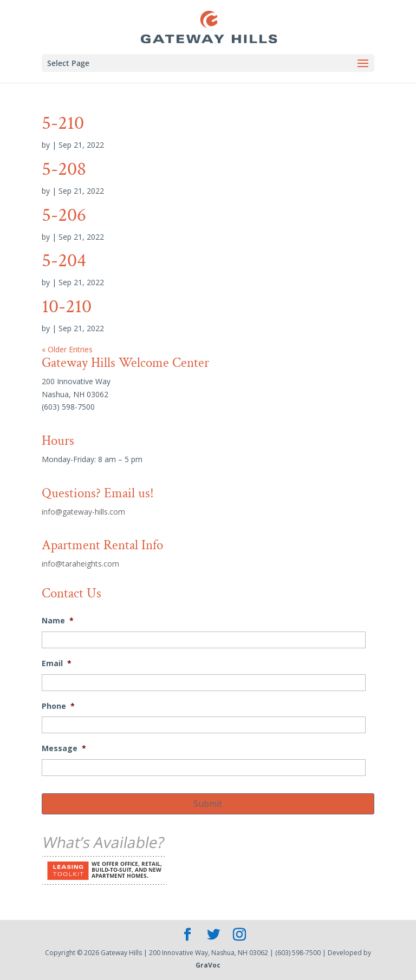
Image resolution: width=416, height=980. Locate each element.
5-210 (63, 123)
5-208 (64, 169)
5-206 (64, 215)
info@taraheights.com (80, 564)
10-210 (67, 307)
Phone (58, 706)
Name (58, 621)
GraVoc (208, 965)
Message (64, 748)
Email (57, 663)
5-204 (64, 261)
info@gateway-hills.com (83, 512)
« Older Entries (67, 349)
